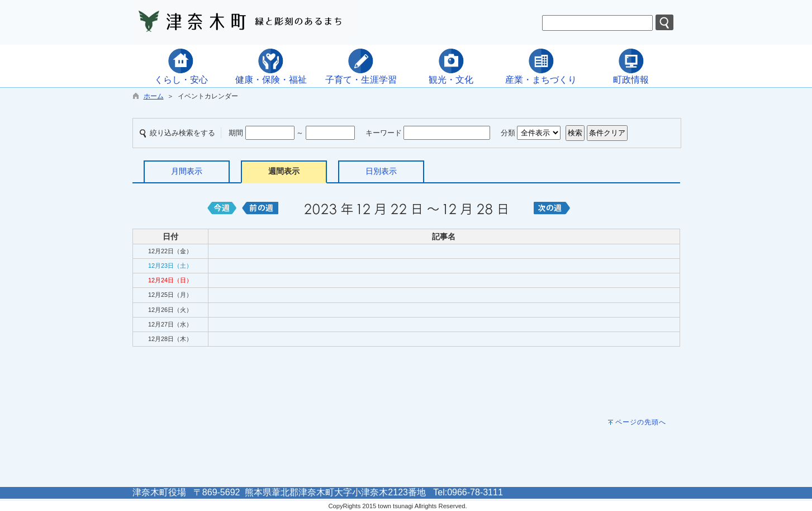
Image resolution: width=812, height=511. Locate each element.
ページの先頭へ (641, 422)
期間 (236, 133)
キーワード (384, 133)
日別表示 (381, 171)
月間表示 (187, 171)
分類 (508, 133)
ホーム (154, 96)
